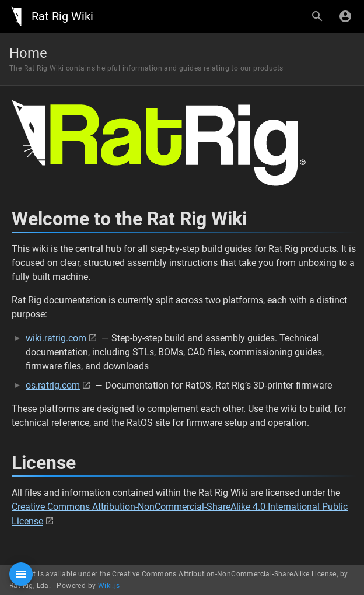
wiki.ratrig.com (56, 338)
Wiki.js (109, 586)
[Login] (345, 16)
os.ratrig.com (53, 385)
